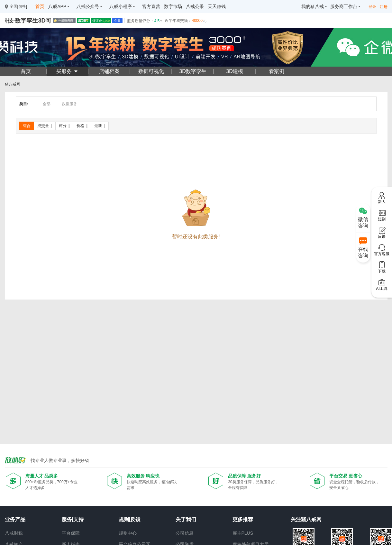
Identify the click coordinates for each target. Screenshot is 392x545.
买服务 (67, 71)
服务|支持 (73, 519)
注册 (384, 7)
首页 (26, 71)
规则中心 (128, 533)
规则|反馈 (130, 519)
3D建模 (234, 71)
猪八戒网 (13, 84)
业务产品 (15, 519)
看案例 (277, 71)
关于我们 (186, 519)
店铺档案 (109, 71)
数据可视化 (151, 71)
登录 (372, 7)
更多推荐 (243, 519)
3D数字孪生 (193, 71)
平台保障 (71, 533)
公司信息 (185, 533)
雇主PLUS (243, 533)
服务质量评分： (145, 21)
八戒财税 (14, 533)
